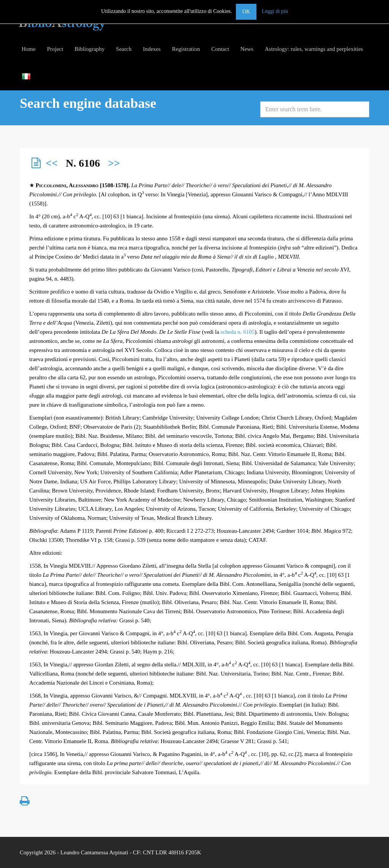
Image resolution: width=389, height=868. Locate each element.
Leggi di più (275, 11)
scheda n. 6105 (238, 332)
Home (29, 49)
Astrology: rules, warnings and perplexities (314, 49)
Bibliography (89, 49)
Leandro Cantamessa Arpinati (94, 852)
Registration (186, 49)
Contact (220, 49)
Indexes (152, 49)
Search (124, 49)
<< (52, 163)
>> (114, 163)
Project (55, 49)
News (247, 49)
